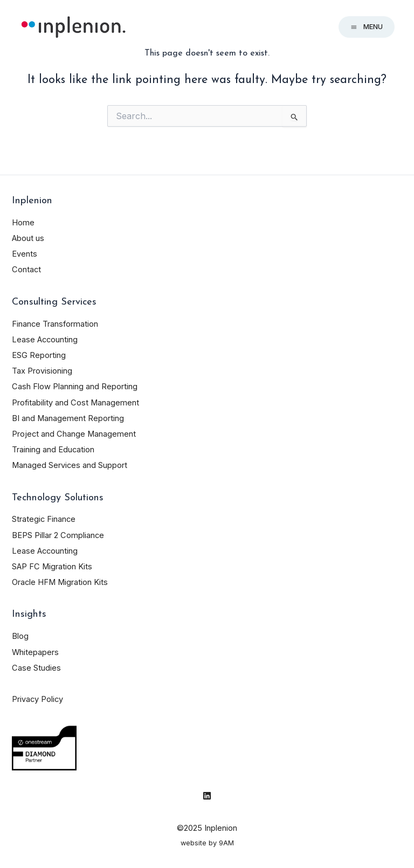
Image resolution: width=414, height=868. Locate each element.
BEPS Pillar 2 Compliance (58, 535)
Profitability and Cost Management (75, 403)
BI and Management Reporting (68, 418)
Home (23, 223)
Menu (367, 27)
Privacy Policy (37, 699)
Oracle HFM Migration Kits (60, 582)
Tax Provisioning (42, 371)
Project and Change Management (74, 434)
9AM (226, 843)
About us (28, 238)
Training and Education (53, 450)
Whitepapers (35, 652)
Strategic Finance (44, 519)
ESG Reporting (39, 355)
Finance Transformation (55, 324)
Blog (20, 636)
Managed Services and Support (70, 465)
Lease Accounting (45, 340)
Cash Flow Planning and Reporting (75, 387)
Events (25, 254)
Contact (26, 270)
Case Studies (36, 668)
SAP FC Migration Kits (52, 567)
